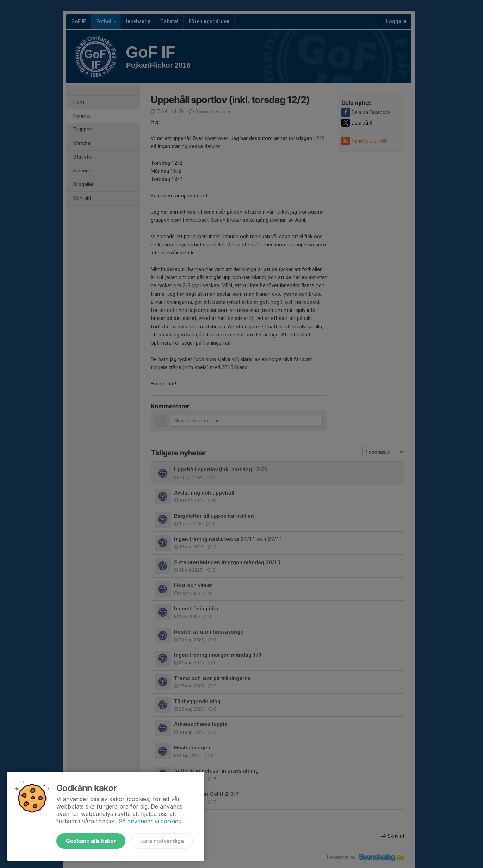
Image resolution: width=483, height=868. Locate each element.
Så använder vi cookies (150, 821)
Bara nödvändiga (162, 841)
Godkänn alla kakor (91, 841)
